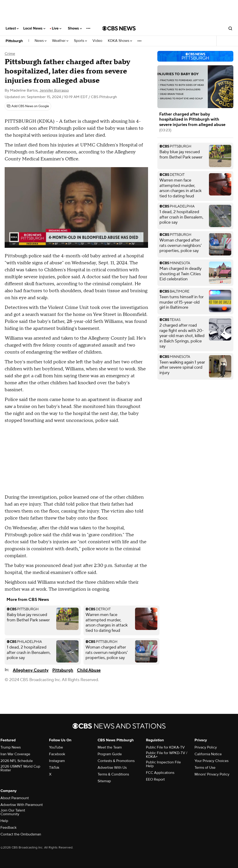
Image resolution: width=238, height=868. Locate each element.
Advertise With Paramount (22, 805)
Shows (75, 28)
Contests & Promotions (116, 761)
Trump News (11, 747)
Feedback (8, 828)
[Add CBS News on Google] (28, 106)
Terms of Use (205, 768)
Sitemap (104, 781)
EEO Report (155, 779)
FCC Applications (160, 773)
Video (97, 41)
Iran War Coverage (15, 754)
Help (4, 821)
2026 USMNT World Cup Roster (20, 768)
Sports (80, 41)
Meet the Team (110, 747)
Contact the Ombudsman (21, 834)
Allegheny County (31, 670)
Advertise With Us (112, 768)
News (41, 41)
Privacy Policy (206, 747)
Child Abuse (89, 670)
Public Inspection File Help (163, 764)
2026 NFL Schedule (17, 761)
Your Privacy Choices (212, 761)
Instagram (57, 761)
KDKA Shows (120, 41)
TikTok (54, 768)
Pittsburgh (14, 41)
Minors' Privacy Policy (212, 774)
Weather (60, 41)
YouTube (56, 747)
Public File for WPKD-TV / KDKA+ (167, 755)
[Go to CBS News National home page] (119, 28)
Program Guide (110, 754)
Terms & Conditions (113, 774)
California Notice (208, 754)
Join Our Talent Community (13, 812)
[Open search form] (230, 28)
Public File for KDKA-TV (165, 747)
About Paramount (15, 798)
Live (57, 28)
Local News (34, 28)
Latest (12, 28)
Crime (10, 54)
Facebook (57, 754)
